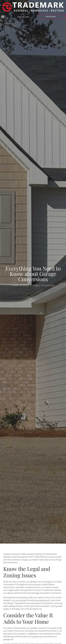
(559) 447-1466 (23, 17)
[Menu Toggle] (3, 17)
